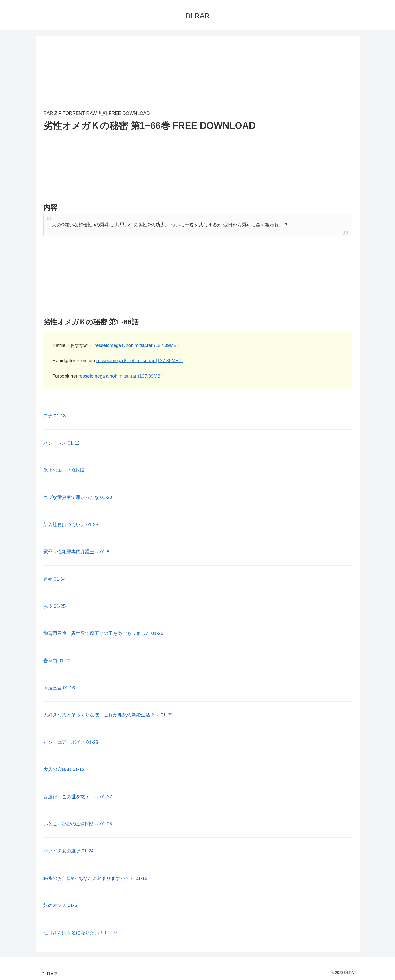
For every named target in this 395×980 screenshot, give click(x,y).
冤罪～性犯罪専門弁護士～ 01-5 (76, 552)
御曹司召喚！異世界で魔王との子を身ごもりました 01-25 (103, 633)
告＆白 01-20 (57, 661)
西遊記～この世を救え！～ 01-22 (78, 797)
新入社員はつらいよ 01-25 (71, 525)
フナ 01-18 (55, 416)
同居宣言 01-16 (59, 688)
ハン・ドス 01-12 (62, 443)
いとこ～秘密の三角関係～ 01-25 (78, 824)
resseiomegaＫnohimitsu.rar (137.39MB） (138, 345)
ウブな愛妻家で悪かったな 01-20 (78, 497)
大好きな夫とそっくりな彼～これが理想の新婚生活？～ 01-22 (108, 715)
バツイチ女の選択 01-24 (68, 851)
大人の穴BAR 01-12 (64, 769)
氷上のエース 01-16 (64, 470)
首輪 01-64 (55, 579)
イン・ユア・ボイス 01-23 (71, 742)
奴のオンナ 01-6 (60, 905)
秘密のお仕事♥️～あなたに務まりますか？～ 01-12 (95, 878)
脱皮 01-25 (55, 606)
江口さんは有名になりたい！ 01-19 (80, 933)
